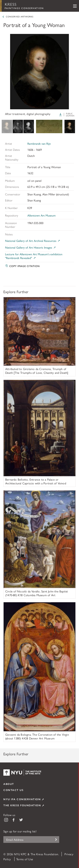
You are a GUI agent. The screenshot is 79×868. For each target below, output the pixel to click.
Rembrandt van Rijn (39, 143)
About (9, 784)
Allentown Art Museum (42, 215)
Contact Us (13, 790)
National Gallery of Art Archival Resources (33, 241)
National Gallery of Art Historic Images (31, 247)
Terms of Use (25, 859)
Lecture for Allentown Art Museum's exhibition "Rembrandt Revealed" (34, 256)
